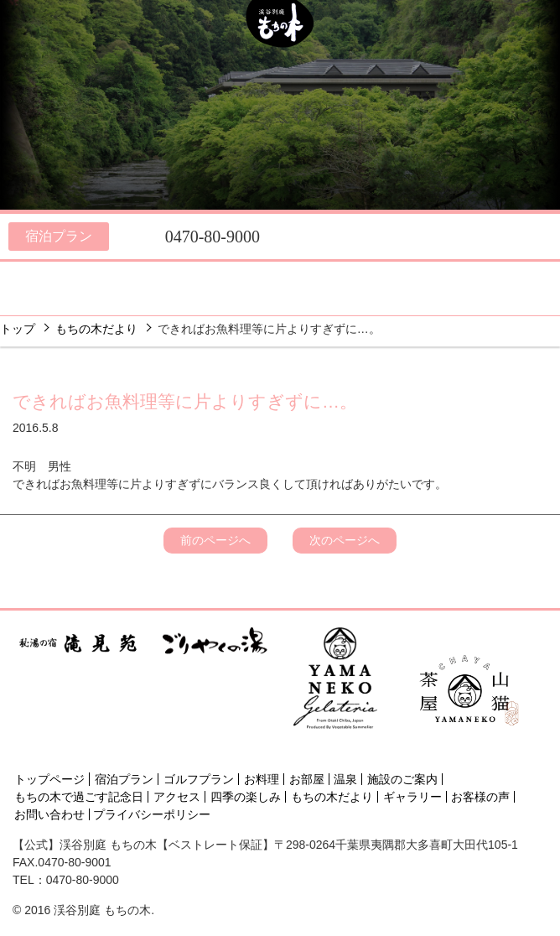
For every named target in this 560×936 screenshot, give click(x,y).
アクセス (489, 277)
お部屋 (135, 277)
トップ (18, 329)
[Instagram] (466, 749)
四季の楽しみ (386, 277)
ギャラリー (412, 797)
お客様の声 (480, 797)
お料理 (55, 277)
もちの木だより (96, 329)
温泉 (206, 277)
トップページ (49, 779)
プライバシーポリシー (152, 814)
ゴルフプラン (199, 779)
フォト (285, 300)
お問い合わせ (49, 814)
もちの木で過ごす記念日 (79, 797)
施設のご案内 (283, 277)
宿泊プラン (59, 236)
